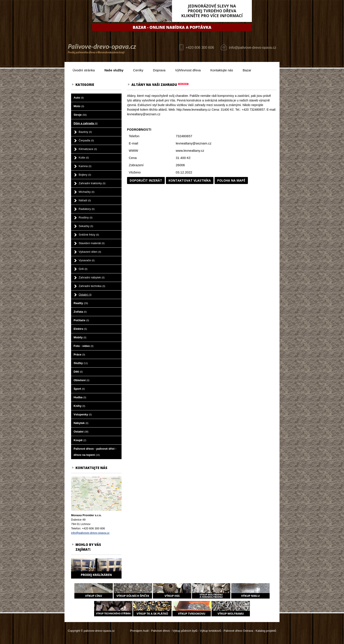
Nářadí (85, 200)
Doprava (159, 70)
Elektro (80, 329)
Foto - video (84, 346)
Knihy (80, 406)
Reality (81, 303)
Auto (79, 98)
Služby (81, 363)
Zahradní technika (92, 286)
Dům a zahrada (86, 123)
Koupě (80, 440)
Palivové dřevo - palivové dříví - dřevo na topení (95, 452)
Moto (79, 106)
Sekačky (86, 226)
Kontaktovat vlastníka (190, 180)
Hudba (80, 397)
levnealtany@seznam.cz (194, 143)
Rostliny (86, 217)
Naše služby (114, 70)
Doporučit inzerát (146, 180)
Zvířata (80, 312)
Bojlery (85, 175)
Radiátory (87, 209)
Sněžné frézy (89, 235)
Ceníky (138, 70)
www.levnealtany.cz (190, 151)
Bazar (247, 70)
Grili (83, 269)
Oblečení (82, 380)
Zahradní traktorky (92, 183)
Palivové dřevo (160, 631)
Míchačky (87, 192)
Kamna (85, 166)
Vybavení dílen (90, 252)
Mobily (80, 337)
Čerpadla (86, 140)
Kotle (84, 158)
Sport (79, 389)
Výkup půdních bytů (185, 631)
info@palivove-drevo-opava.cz (253, 48)
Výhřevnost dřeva (188, 70)
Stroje (80, 115)
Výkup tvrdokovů (210, 631)
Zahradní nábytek (92, 277)
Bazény (85, 132)
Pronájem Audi (139, 631)
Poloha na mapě (231, 180)
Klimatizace (88, 149)
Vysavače (87, 260)
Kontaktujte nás (222, 70)
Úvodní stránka (84, 70)
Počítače (81, 320)
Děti (78, 372)
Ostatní (85, 295)
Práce (79, 354)
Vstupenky (83, 414)
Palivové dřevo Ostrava (238, 631)
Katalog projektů (266, 631)
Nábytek (81, 423)
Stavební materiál (92, 243)
